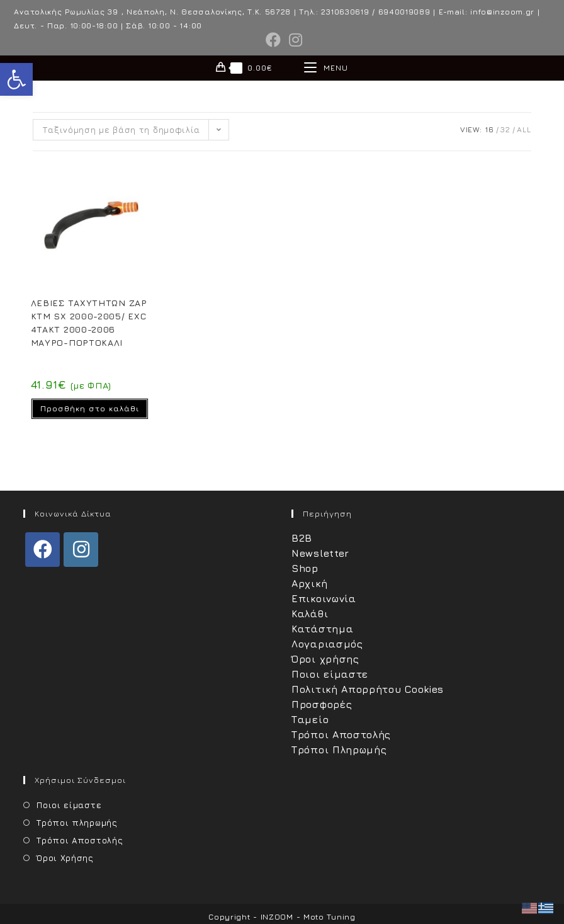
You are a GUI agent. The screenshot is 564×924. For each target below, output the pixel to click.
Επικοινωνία (324, 598)
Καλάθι (310, 613)
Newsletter (320, 553)
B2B (302, 538)
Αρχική (309, 583)
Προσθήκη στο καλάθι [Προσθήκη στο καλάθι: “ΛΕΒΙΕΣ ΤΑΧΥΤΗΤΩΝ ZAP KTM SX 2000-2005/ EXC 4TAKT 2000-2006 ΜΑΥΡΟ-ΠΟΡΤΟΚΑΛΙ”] (90, 408)
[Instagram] (81, 550)
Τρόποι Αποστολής (341, 734)
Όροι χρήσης (325, 659)
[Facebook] (42, 550)
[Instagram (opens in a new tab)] (294, 40)
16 (489, 129)
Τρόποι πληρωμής (77, 823)
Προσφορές (322, 704)
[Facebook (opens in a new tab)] (274, 40)
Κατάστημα (322, 629)
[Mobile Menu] (326, 68)
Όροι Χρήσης (65, 858)
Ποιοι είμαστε (330, 674)
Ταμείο (310, 719)
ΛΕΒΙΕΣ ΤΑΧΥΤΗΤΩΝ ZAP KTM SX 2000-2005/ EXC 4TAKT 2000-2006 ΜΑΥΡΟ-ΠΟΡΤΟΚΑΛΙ (89, 322)
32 (505, 129)
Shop (305, 568)
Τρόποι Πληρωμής (339, 750)
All (524, 129)
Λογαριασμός (327, 644)
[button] (16, 79)
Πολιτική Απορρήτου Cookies (368, 689)
